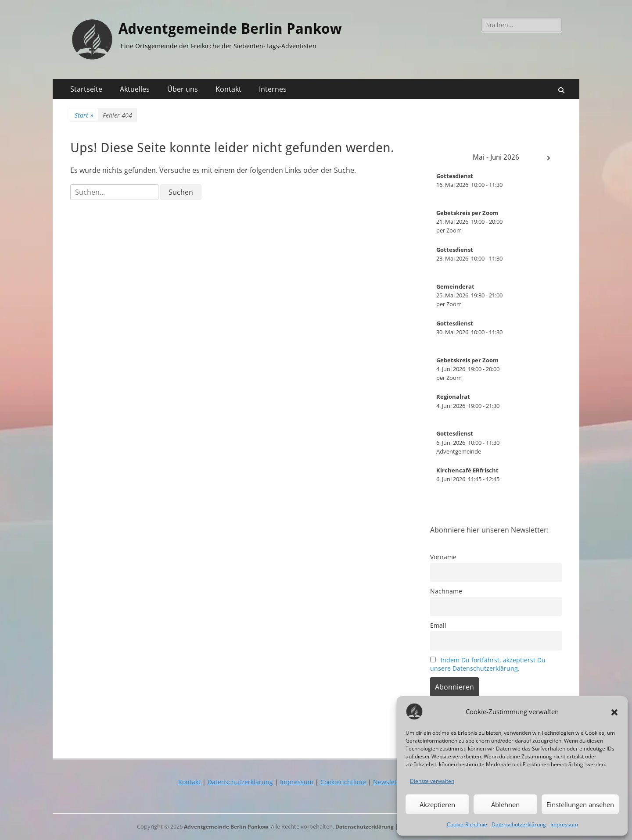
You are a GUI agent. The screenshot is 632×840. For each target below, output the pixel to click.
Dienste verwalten (432, 781)
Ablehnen (505, 804)
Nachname (446, 591)
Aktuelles (135, 89)
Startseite (86, 89)
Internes (273, 89)
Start (84, 115)
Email (438, 625)
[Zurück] (443, 158)
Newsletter (389, 782)
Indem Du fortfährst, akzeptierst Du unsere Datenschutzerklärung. (488, 664)
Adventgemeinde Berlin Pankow (248, 28)
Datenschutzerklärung (519, 824)
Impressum (564, 824)
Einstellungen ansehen (580, 804)
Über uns (183, 89)
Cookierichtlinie (343, 782)
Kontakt (228, 89)
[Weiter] (549, 158)
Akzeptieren (437, 804)
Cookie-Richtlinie (467, 824)
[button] (614, 711)
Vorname (443, 557)
